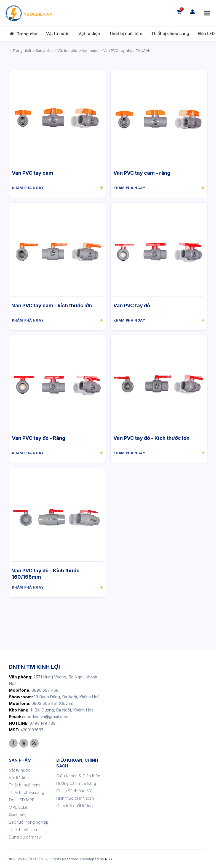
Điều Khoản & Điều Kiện (78, 776)
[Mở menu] (207, 13)
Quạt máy (18, 815)
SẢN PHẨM (20, 760)
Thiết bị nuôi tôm (126, 33)
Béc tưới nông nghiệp (29, 822)
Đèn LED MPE (22, 800)
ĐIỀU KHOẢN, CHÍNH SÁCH (77, 763)
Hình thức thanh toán (75, 798)
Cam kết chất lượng (74, 806)
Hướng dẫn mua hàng (76, 783)
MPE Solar (18, 807)
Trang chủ (27, 34)
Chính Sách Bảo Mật (75, 791)
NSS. (109, 859)
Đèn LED (206, 33)
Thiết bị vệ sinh (23, 830)
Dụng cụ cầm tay (25, 837)
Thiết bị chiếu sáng (170, 33)
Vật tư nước (58, 33)
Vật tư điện (89, 33)
